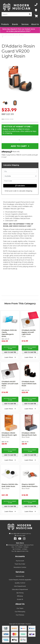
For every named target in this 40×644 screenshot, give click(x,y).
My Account (20, 561)
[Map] (36, 10)
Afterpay (20, 596)
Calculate (20, 186)
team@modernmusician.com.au (21, 533)
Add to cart (10, 352)
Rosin (22, 35)
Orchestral (10, 35)
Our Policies (20, 615)
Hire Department (20, 586)
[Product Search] (15, 14)
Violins (17, 35)
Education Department (20, 589)
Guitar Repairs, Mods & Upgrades (20, 580)
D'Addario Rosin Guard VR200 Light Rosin (15, 37)
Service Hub (20, 576)
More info (11, 152)
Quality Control (20, 583)
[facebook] (15, 539)
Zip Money (20, 593)
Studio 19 (20, 599)
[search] (30, 14)
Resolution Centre (20, 567)
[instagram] (24, 539)
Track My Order (20, 564)
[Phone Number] (36, 5)
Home (3, 35)
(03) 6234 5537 (21, 536)
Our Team (20, 608)
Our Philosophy (20, 612)
